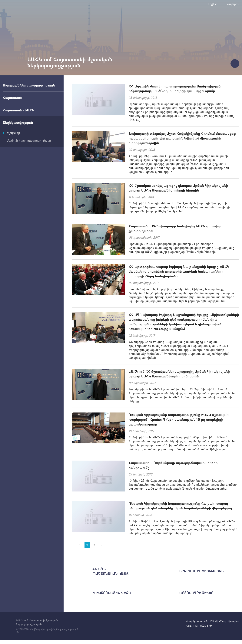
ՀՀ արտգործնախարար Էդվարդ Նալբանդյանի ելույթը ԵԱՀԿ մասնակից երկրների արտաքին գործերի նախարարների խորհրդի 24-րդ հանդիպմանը (179, 271)
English (213, 4)
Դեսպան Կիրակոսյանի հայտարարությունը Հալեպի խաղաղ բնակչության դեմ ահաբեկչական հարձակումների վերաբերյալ (180, 506)
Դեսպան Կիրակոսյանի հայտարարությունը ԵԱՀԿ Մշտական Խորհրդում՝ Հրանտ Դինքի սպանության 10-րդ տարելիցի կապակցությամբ (179, 419)
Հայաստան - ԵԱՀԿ (19, 110)
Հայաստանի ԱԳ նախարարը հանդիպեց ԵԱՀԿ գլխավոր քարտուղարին (175, 228)
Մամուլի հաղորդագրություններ (29, 140)
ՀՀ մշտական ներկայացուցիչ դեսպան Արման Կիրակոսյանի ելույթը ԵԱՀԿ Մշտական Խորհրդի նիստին (178, 188)
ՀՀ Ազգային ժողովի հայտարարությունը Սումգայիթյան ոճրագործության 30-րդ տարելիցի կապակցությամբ (175, 89)
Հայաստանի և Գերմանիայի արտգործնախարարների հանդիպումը (173, 465)
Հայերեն (233, 4)
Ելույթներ (13, 133)
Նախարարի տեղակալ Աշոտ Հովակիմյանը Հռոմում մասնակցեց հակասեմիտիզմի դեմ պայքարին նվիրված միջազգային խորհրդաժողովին (182, 138)
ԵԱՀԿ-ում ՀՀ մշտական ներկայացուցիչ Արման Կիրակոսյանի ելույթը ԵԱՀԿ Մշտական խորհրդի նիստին (179, 374)
